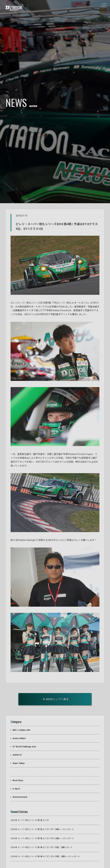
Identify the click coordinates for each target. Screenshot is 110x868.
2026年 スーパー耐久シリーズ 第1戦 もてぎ (30, 804)
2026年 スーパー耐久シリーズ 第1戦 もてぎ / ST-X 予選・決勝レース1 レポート (45, 841)
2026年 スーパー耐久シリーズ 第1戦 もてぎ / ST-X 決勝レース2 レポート (42, 823)
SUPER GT (17, 739)
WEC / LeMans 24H (21, 714)
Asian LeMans (19, 722)
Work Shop (18, 765)
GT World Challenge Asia (24, 731)
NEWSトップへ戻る (56, 684)
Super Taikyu (19, 747)
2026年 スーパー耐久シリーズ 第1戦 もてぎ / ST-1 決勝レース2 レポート (42, 814)
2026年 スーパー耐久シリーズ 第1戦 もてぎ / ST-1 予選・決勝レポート (41, 832)
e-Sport (16, 773)
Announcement (20, 781)
